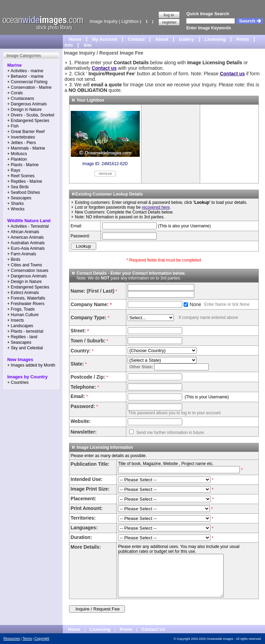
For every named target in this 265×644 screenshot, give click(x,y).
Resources (12, 639)
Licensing (215, 39)
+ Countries (18, 382)
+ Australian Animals (26, 243)
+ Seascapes (19, 198)
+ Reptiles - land (22, 337)
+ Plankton (17, 159)
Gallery (186, 39)
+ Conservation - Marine (29, 87)
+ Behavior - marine (25, 76)
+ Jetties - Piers (22, 143)
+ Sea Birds (18, 187)
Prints (243, 39)
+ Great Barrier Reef (26, 132)
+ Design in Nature (24, 110)
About (162, 39)
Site (88, 45)
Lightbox (130, 21)
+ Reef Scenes (21, 176)
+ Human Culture (23, 315)
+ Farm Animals (22, 254)
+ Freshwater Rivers (26, 304)
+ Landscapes (20, 326)
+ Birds (14, 259)
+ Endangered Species (28, 121)
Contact (136, 39)
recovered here (156, 207)
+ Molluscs (17, 154)
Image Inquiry (104, 21)
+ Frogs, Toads (21, 309)
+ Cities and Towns (25, 265)
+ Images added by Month (31, 365)
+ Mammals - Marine (26, 148)
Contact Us (153, 629)
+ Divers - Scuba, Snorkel (31, 115)
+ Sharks (16, 203)
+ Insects (16, 320)
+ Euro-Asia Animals (26, 248)
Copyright (42, 639)
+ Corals (15, 93)
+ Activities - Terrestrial (28, 226)
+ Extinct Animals (23, 293)
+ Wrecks (16, 209)
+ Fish (13, 126)
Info (69, 45)
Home (75, 39)
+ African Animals (23, 232)
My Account (105, 39)
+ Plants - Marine (23, 165)
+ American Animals (26, 237)
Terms (27, 639)
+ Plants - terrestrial (25, 331)
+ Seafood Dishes (24, 192)
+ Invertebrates (21, 137)
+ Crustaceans (21, 98)
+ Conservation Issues (28, 271)
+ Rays (14, 170)
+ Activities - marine (25, 71)
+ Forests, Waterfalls (26, 298)
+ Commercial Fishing (27, 82)
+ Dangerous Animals (27, 104)
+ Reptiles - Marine (25, 181)
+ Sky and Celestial (25, 348)
